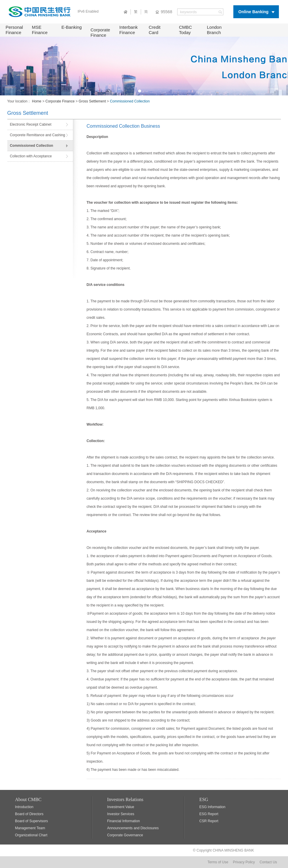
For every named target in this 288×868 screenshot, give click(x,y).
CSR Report (209, 821)
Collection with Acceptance (31, 156)
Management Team (30, 828)
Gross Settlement (92, 101)
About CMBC (28, 799)
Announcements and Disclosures (133, 828)
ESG (204, 799)
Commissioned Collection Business (123, 126)
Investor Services (121, 814)
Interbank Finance (129, 30)
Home (37, 101)
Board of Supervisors (31, 821)
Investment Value (121, 807)
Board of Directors (29, 814)
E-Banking (72, 27)
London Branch (214, 30)
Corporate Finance (100, 32)
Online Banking (253, 12)
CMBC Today (185, 30)
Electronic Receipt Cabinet (30, 124)
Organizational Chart (31, 835)
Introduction (24, 807)
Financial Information (124, 821)
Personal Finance (14, 30)
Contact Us (268, 862)
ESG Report (209, 814)
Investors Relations (125, 799)
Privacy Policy (244, 862)
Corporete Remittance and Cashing (37, 135)
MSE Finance (40, 30)
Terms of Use (218, 862)
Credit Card (155, 30)
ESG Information (212, 807)
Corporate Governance (125, 835)
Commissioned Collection (31, 146)
